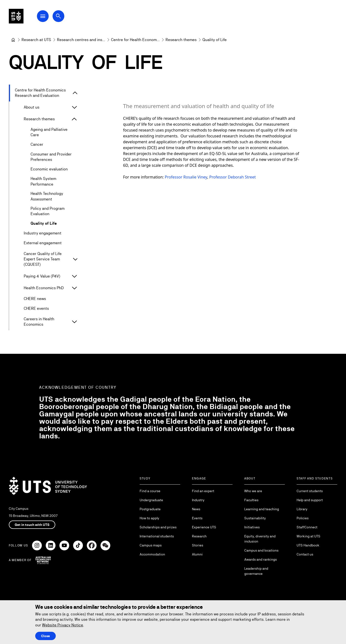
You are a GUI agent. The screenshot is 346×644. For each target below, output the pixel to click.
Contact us (305, 554)
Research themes (39, 119)
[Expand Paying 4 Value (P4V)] (74, 276)
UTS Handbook (308, 545)
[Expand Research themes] (74, 119)
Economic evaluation (49, 169)
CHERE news (35, 299)
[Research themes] (181, 40)
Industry (198, 500)
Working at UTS (308, 536)
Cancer (37, 145)
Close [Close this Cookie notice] (45, 636)
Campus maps (151, 545)
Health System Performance (43, 182)
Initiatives (252, 527)
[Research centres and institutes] (81, 40)
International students (157, 536)
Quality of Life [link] (215, 40)
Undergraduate (151, 500)
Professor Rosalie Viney (186, 177)
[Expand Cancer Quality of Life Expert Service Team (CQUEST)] (75, 259)
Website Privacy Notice (63, 625)
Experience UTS (204, 527)
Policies (303, 518)
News (196, 509)
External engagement (43, 243)
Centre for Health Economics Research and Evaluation (40, 93)
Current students (310, 491)
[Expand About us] (74, 107)
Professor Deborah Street (233, 177)
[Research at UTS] (36, 40)
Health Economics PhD (44, 288)
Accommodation (152, 554)
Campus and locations (261, 550)
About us (32, 107)
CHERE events (36, 308)
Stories (198, 545)
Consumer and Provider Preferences (51, 157)
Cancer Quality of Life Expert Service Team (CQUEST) (43, 259)
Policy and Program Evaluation (48, 211)
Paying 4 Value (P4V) (42, 276)
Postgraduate (150, 509)
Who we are (253, 491)
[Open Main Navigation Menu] (50, 18)
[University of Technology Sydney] (13, 40)
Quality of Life (44, 224)
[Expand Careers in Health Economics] (74, 322)
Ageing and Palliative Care (49, 132)
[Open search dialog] (66, 18)
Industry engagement (43, 233)
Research (199, 536)
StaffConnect (307, 527)
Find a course (150, 491)
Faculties (251, 500)
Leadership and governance (256, 571)
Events (197, 518)
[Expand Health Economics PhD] (74, 288)
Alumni (197, 554)
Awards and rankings (261, 559)
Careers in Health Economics (39, 322)
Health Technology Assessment (47, 196)
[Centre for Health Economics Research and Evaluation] (135, 40)
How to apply (149, 518)
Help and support (310, 500)
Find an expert (203, 491)
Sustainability (255, 518)
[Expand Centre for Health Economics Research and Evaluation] (75, 93)
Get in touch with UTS (32, 525)
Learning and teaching (262, 509)
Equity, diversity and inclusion (260, 539)
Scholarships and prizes (158, 527)
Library (302, 509)
